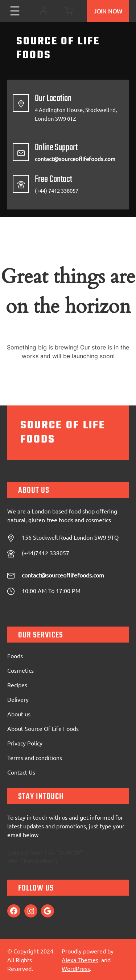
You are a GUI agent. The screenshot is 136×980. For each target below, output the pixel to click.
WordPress (76, 968)
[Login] (43, 11)
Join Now (108, 11)
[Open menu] (15, 11)
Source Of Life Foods (58, 48)
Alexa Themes (80, 960)
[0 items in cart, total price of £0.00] (69, 11)
